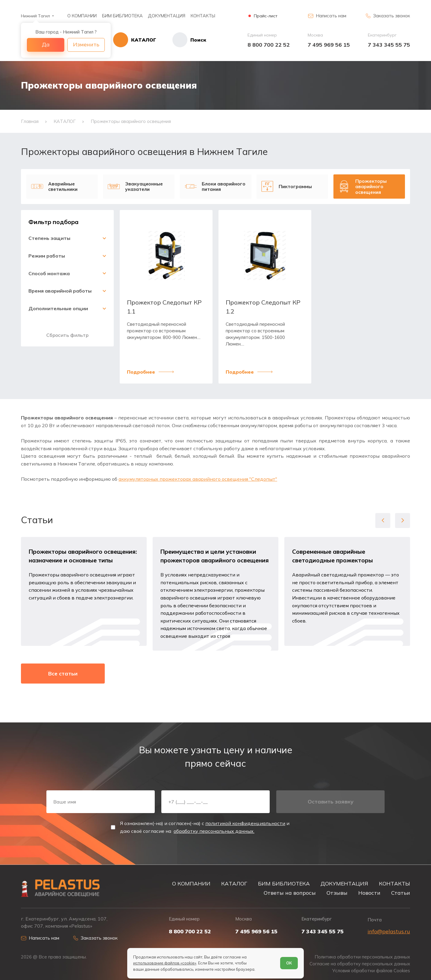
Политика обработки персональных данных (362, 957)
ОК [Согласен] (289, 963)
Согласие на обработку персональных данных (360, 964)
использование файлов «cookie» (165, 963)
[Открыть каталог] (135, 40)
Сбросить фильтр (67, 335)
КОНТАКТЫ (203, 16)
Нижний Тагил (35, 16)
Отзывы (337, 893)
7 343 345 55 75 (389, 45)
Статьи (401, 893)
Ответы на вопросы (290, 893)
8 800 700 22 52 (269, 45)
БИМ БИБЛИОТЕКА (122, 16)
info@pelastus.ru (389, 931)
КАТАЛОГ (234, 883)
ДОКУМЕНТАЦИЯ (167, 16)
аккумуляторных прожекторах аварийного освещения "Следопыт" (198, 479)
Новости (369, 893)
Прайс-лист (266, 16)
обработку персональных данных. (214, 831)
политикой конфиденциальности (245, 823)
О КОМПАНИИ (82, 16)
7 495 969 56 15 (329, 45)
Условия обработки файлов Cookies (371, 971)
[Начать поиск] (181, 40)
